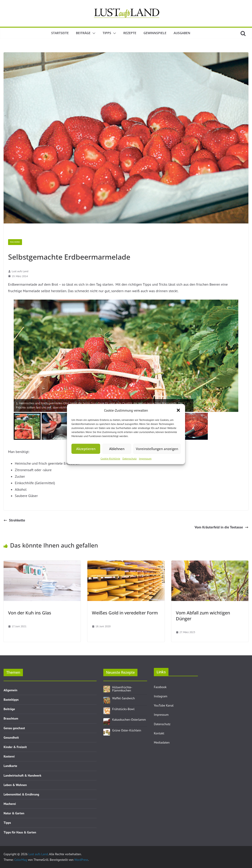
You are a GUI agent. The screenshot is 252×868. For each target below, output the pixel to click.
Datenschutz (129, 458)
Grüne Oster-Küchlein (127, 730)
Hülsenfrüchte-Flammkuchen (122, 689)
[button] (178, 410)
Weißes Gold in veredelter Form (125, 613)
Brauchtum (11, 718)
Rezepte (130, 33)
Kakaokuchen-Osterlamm (129, 720)
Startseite (60, 33)
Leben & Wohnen (15, 785)
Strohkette (14, 520)
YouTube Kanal (164, 705)
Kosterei (9, 756)
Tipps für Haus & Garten (20, 832)
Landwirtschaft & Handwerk (22, 775)
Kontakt (159, 733)
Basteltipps (11, 700)
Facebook (160, 687)
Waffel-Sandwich (124, 698)
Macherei (15, 242)
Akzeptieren (86, 449)
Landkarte (10, 766)
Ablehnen (117, 449)
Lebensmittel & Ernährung (21, 794)
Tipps (107, 33)
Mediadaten (162, 742)
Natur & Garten (14, 813)
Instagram (161, 696)
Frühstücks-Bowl (123, 709)
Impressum (145, 458)
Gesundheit (11, 738)
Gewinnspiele (155, 33)
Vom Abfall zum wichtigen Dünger (203, 616)
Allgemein (10, 690)
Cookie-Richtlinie (110, 458)
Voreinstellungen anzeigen (157, 449)
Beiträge (83, 33)
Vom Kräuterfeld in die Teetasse (221, 527)
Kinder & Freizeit (15, 747)
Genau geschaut (14, 728)
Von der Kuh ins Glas (30, 613)
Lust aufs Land (20, 271)
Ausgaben (182, 33)
